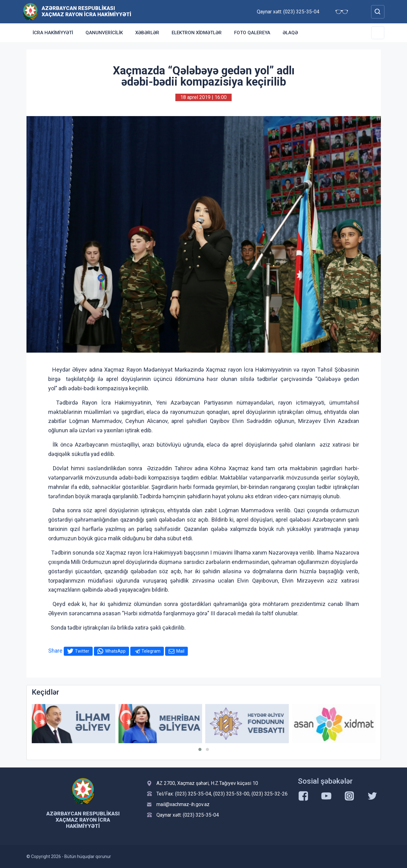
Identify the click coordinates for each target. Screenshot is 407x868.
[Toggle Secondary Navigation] (378, 33)
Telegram (151, 651)
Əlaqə (290, 33)
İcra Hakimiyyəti (53, 33)
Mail (180, 651)
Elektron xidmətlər (197, 33)
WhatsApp (115, 651)
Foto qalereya (252, 33)
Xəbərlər (147, 33)
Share (55, 651)
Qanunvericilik (104, 33)
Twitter (82, 651)
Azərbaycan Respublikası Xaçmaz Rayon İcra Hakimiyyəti (86, 11)
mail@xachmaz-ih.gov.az (183, 804)
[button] (200, 749)
